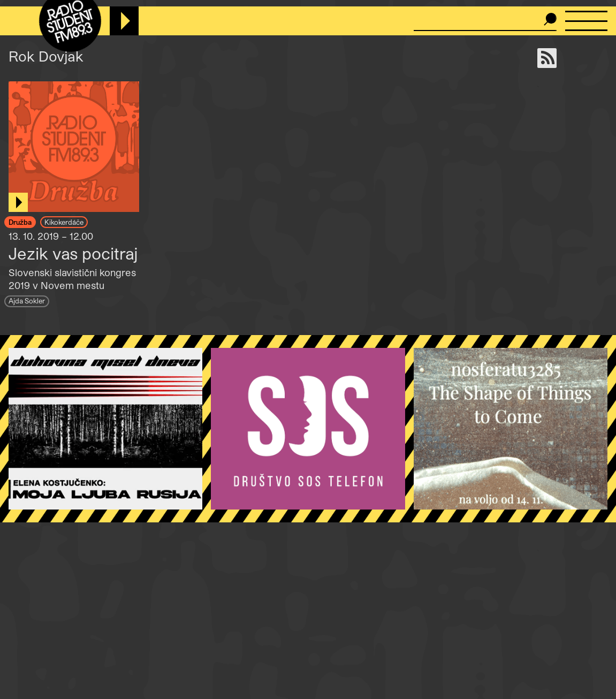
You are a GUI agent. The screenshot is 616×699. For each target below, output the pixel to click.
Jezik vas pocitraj (73, 253)
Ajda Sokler (27, 301)
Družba (20, 222)
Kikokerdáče (64, 222)
